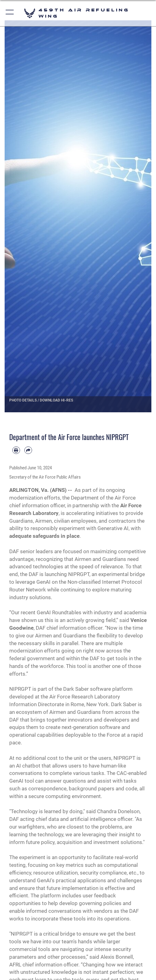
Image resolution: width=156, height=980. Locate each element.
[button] (10, 13)
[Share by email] (28, 450)
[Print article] (16, 450)
